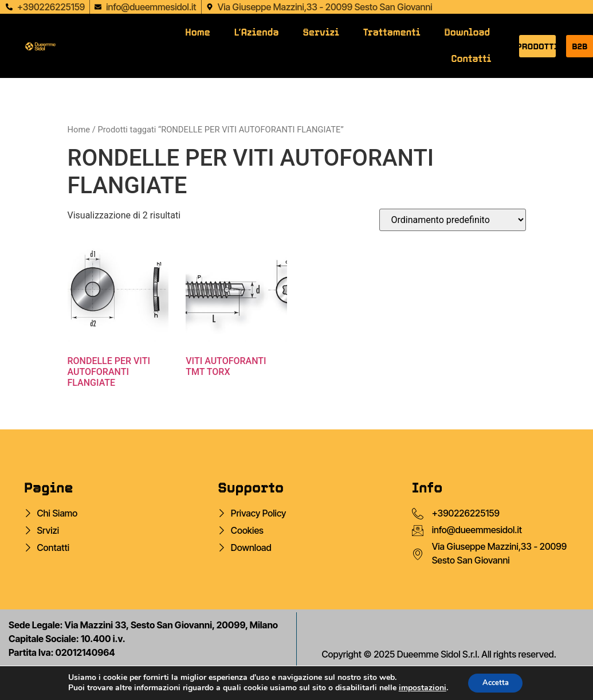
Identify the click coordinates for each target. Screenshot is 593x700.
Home (197, 32)
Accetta (495, 682)
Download (467, 32)
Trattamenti (392, 32)
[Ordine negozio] (453, 220)
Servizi (321, 32)
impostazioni (419, 687)
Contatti (472, 59)
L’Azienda (257, 32)
